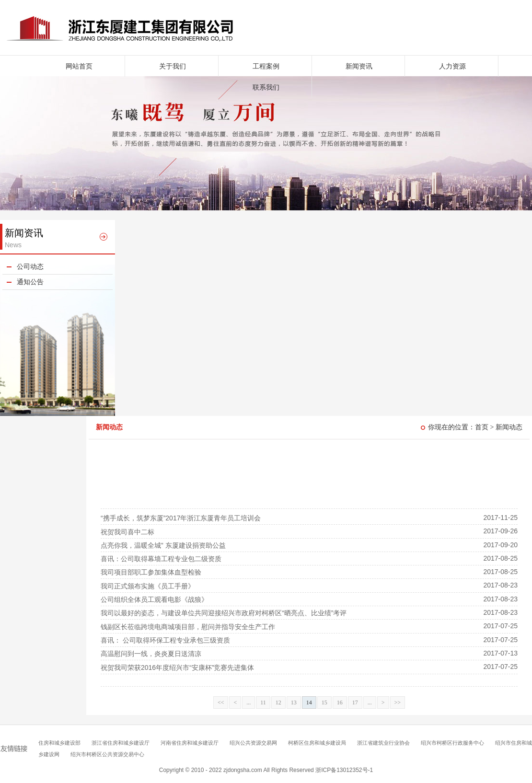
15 (324, 702)
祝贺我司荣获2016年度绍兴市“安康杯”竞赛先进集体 (177, 668)
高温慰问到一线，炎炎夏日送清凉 (151, 654)
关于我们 (173, 66)
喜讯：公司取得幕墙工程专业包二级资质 (161, 559)
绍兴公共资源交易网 (253, 743)
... (249, 702)
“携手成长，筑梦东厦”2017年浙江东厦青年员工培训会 (181, 518)
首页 (482, 427)
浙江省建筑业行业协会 (383, 743)
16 (340, 702)
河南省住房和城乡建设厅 (190, 743)
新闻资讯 (359, 66)
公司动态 (30, 267)
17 (355, 702)
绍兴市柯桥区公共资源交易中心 (107, 754)
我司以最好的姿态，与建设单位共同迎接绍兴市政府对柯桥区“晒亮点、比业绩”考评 (224, 613)
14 (309, 702)
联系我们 (266, 87)
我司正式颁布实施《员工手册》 (148, 586)
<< (221, 702)
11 (263, 702)
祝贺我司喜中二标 (127, 532)
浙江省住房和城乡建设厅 (121, 743)
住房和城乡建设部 (59, 743)
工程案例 (266, 66)
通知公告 (30, 282)
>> (398, 702)
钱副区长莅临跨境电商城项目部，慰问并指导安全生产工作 (188, 627)
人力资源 (452, 66)
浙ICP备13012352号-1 (344, 770)
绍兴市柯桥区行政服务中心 (452, 743)
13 (294, 702)
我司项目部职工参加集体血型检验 (151, 572)
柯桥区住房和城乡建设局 (317, 743)
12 (278, 702)
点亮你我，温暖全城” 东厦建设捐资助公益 (163, 545)
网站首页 (79, 66)
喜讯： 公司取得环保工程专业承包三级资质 (165, 640)
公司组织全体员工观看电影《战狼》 (154, 599)
